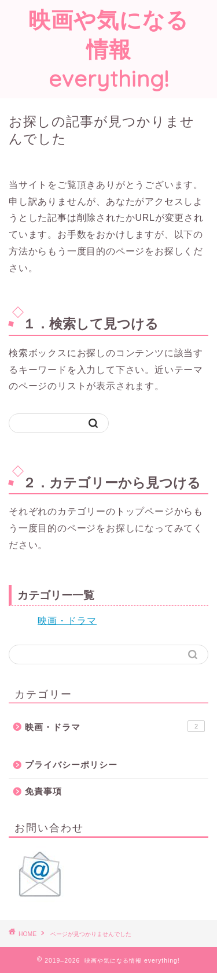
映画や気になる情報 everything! (108, 49)
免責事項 (43, 791)
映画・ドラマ (67, 621)
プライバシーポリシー (71, 765)
